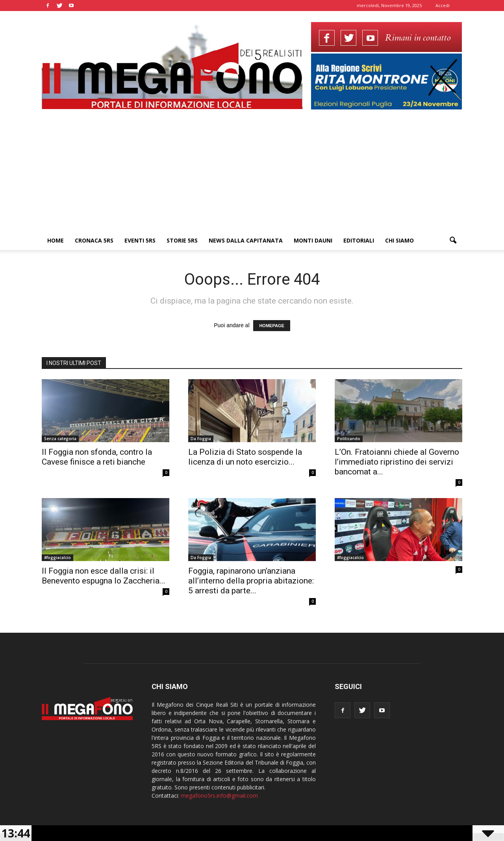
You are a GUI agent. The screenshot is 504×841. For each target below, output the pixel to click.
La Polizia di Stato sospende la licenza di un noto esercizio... (245, 457)
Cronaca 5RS (94, 240)
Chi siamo (399, 240)
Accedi (443, 5)
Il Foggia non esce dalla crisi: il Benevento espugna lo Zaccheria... (104, 576)
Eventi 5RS (140, 240)
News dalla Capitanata (246, 240)
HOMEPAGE (271, 326)
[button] (453, 241)
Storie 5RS (182, 240)
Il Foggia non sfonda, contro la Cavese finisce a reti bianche (97, 457)
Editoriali (359, 240)
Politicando (349, 439)
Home (56, 240)
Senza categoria (60, 439)
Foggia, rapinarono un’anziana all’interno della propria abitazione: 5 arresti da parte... (251, 581)
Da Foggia (201, 439)
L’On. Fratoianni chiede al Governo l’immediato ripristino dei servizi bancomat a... (397, 462)
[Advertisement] (252, 172)
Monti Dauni (313, 240)
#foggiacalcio (57, 558)
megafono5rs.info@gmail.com (219, 796)
